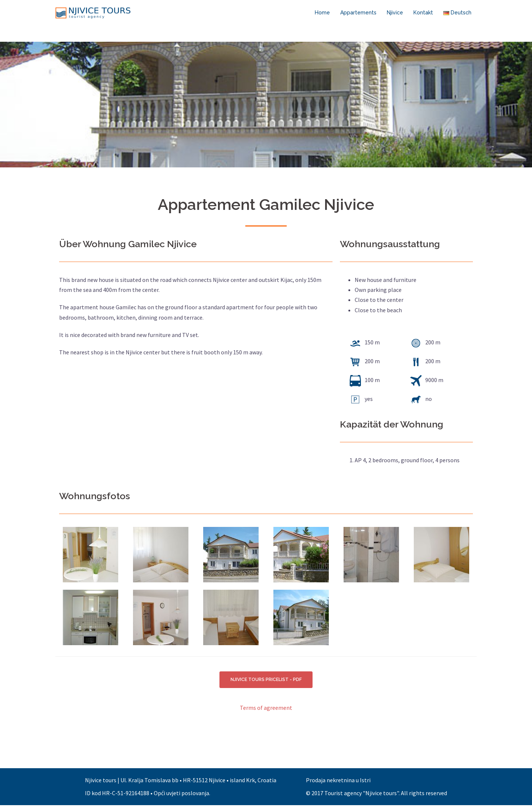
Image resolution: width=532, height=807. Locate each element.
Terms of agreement (266, 709)
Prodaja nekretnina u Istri (338, 782)
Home (322, 13)
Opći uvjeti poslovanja (181, 795)
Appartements (358, 13)
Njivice (395, 13)
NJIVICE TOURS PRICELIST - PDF (266, 680)
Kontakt (423, 13)
